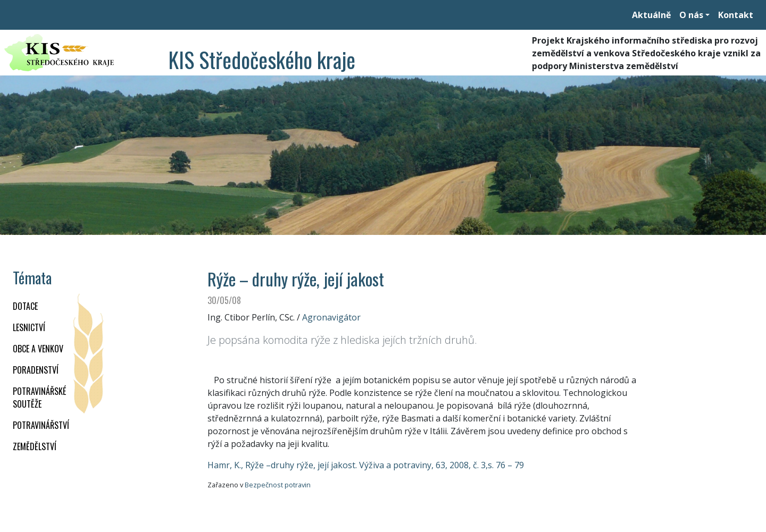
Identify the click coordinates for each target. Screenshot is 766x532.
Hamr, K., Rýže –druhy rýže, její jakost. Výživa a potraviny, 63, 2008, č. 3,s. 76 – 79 (366, 465)
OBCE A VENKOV (38, 349)
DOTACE (25, 306)
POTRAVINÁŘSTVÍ (41, 425)
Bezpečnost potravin (278, 485)
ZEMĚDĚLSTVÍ (35, 446)
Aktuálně (651, 15)
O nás (691, 15)
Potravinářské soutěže (39, 398)
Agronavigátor (331, 317)
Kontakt (736, 15)
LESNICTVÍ (29, 327)
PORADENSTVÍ (36, 370)
